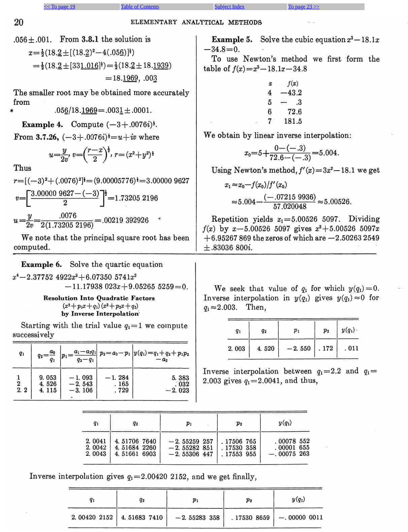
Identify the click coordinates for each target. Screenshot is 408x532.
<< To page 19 (60, 7)
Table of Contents (140, 7)
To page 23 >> (304, 7)
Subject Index (229, 7)
